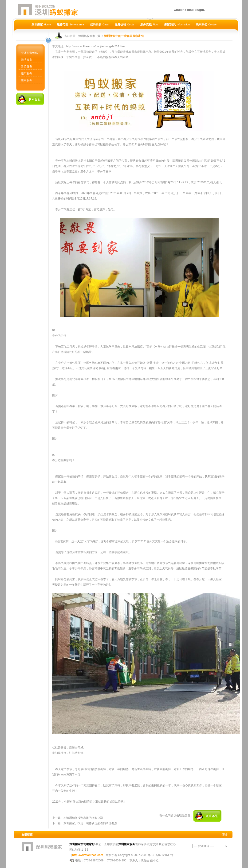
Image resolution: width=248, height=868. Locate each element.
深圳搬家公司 (181, 161)
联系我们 (207, 24)
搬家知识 (177, 24)
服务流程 (149, 24)
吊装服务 (27, 67)
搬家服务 (27, 80)
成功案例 (99, 24)
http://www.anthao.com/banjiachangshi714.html (96, 46)
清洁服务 (27, 60)
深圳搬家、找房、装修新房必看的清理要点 (90, 823)
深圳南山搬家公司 (199, 563)
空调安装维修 (29, 53)
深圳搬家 (41, 24)
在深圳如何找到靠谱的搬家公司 (83, 818)
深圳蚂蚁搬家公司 (90, 36)
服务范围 (70, 24)
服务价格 (124, 24)
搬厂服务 (27, 73)
